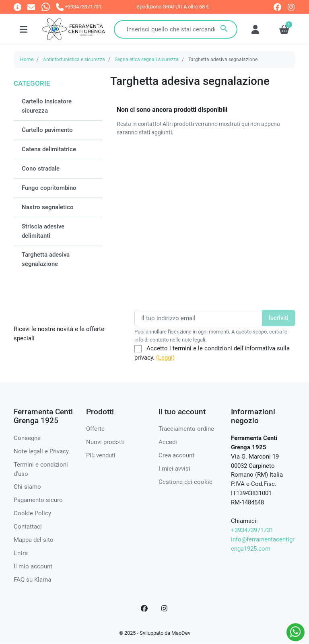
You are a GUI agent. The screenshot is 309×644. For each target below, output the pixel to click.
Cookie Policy (32, 513)
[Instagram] (165, 608)
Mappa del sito (34, 540)
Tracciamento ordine (186, 429)
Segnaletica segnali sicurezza (147, 60)
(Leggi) (165, 358)
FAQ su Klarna (32, 580)
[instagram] (291, 7)
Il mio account (33, 566)
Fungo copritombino (49, 188)
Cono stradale (41, 169)
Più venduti (101, 455)
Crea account (176, 455)
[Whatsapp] (46, 7)
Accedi (168, 442)
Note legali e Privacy (41, 451)
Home (27, 60)
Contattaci (28, 527)
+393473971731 (252, 530)
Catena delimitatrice (49, 149)
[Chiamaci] (79, 7)
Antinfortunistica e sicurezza (74, 60)
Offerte (95, 429)
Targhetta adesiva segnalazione (46, 259)
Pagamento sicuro (38, 500)
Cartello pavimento (47, 130)
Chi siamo (27, 487)
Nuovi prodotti (105, 442)
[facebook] (277, 7)
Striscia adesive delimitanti (43, 231)
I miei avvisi (174, 469)
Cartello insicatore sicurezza (47, 106)
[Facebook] (144, 608)
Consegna (27, 438)
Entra (21, 553)
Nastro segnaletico (48, 207)
